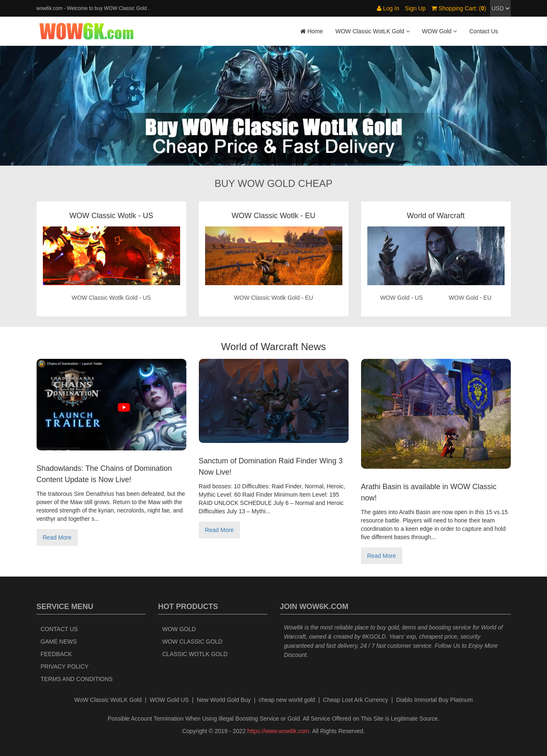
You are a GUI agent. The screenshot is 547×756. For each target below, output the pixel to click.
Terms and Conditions (77, 679)
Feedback (56, 654)
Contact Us (484, 31)
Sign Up (416, 8)
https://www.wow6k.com (278, 731)
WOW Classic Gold (192, 642)
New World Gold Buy (224, 700)
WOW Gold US (169, 700)
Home (312, 31)
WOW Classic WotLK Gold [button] (372, 31)
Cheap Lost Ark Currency (356, 700)
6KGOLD (374, 637)
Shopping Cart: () (459, 8)
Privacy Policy (65, 666)
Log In (388, 8)
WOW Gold (179, 629)
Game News (59, 642)
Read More (57, 537)
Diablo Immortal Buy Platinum (434, 700)
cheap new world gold (287, 700)
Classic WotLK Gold (195, 654)
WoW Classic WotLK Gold (108, 700)
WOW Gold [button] (440, 31)
